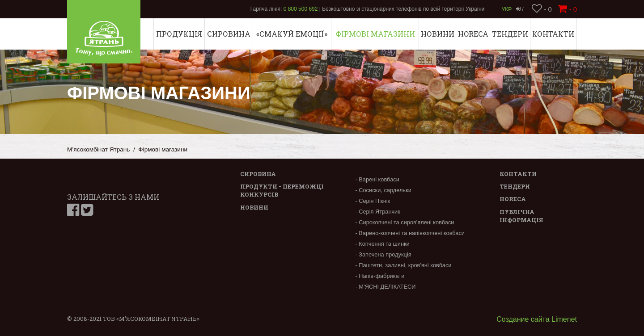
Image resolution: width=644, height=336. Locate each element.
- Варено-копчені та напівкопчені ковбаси (410, 233)
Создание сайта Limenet (537, 319)
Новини (438, 34)
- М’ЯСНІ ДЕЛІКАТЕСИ (385, 287)
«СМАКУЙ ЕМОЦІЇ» (292, 34)
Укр (507, 9)
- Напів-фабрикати (380, 276)
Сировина (229, 34)
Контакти (553, 34)
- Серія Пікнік (373, 201)
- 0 (542, 9)
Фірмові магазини (375, 34)
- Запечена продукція (383, 254)
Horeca (473, 34)
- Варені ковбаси (377, 179)
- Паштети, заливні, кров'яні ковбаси (403, 265)
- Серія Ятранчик (377, 212)
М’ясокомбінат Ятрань (98, 149)
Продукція (179, 34)
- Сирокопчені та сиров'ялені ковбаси (405, 222)
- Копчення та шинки (382, 244)
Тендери (510, 34)
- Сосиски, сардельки (383, 190)
